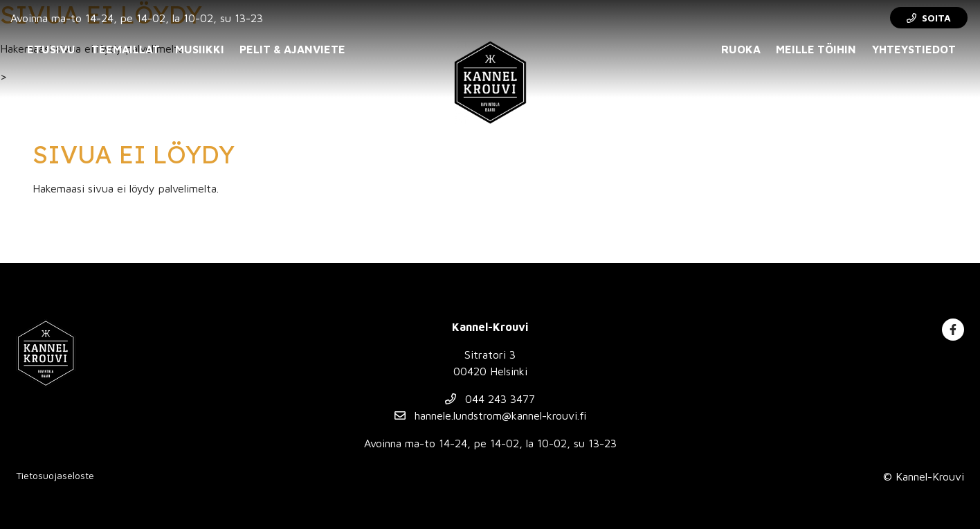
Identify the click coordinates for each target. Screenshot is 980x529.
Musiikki (200, 49)
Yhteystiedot (914, 49)
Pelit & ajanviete (292, 49)
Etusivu (51, 49)
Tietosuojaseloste (55, 475)
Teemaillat (126, 49)
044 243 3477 (490, 399)
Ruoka (741, 49)
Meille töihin (816, 49)
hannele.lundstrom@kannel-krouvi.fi (490, 415)
